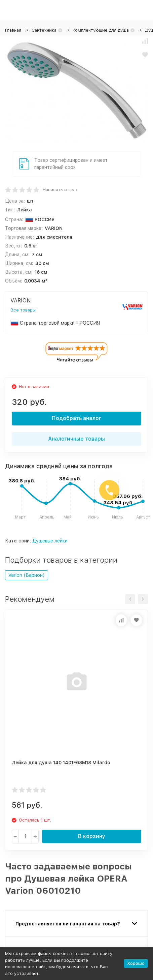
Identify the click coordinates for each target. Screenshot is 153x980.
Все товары (23, 310)
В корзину (92, 836)
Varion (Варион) (27, 575)
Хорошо (136, 963)
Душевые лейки (50, 541)
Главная (13, 30)
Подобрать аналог (76, 418)
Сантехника (44, 30)
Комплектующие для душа (101, 30)
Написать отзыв (60, 190)
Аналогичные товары (76, 439)
